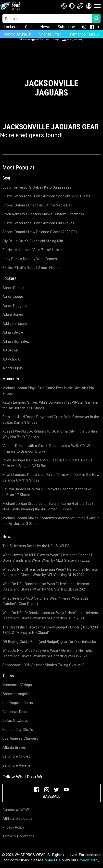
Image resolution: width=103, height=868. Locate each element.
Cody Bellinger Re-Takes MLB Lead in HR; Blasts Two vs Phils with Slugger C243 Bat (47, 463)
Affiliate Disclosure (18, 819)
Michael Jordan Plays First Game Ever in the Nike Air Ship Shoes (48, 391)
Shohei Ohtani (51, 34)
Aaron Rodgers (15, 306)
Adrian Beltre (13, 332)
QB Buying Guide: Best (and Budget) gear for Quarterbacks (49, 642)
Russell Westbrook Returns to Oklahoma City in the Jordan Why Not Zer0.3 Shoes (50, 434)
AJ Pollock (11, 359)
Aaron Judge (13, 297)
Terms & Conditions (19, 836)
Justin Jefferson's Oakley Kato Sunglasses (37, 187)
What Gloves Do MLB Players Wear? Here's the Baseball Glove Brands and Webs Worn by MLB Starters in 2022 (47, 558)
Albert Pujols (13, 368)
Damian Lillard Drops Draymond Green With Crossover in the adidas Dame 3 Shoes (51, 420)
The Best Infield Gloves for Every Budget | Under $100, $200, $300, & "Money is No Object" (51, 630)
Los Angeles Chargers (20, 738)
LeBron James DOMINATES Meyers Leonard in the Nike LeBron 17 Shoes (47, 492)
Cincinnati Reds (15, 712)
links (64, 39)
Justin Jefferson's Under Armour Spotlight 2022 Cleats (46, 196)
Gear (29, 27)
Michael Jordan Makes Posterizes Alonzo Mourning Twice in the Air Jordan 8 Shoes (51, 521)
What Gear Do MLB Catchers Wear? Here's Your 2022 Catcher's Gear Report (45, 601)
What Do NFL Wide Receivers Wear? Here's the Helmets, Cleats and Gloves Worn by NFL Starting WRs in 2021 (48, 653)
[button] (89, 6)
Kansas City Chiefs (18, 730)
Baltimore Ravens (17, 765)
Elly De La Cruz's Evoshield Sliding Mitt (33, 241)
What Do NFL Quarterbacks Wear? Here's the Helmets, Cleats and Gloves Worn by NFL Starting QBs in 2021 (46, 587)
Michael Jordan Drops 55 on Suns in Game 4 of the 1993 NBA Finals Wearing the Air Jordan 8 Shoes (48, 506)
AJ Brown (10, 350)
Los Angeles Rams (18, 703)
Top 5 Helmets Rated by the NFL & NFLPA (36, 546)
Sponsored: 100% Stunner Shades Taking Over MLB (44, 665)
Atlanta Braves (14, 747)
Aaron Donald (13, 288)
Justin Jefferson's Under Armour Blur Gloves (38, 223)
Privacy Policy (13, 827)
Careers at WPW (16, 810)
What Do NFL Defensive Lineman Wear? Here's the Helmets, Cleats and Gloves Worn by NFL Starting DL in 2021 (51, 616)
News (45, 27)
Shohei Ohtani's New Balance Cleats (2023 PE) (40, 232)
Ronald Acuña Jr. (18, 34)
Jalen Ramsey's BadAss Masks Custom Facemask (43, 214)
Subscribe (66, 27)
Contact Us (51, 860)
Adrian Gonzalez (16, 341)
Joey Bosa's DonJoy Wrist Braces (30, 259)
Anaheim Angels (16, 694)
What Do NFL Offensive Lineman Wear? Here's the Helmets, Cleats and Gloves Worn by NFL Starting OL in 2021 (51, 572)
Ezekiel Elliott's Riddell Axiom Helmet (32, 268)
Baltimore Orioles (16, 756)
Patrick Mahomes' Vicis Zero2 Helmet (33, 250)
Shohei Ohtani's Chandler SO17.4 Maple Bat (37, 205)
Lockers (11, 27)
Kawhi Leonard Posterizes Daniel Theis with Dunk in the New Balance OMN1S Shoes (51, 477)
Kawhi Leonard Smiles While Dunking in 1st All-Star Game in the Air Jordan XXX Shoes (50, 405)
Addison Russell (15, 324)
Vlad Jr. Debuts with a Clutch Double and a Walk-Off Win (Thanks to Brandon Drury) (47, 449)
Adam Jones (13, 314)
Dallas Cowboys (15, 721)
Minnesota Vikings (17, 685)
